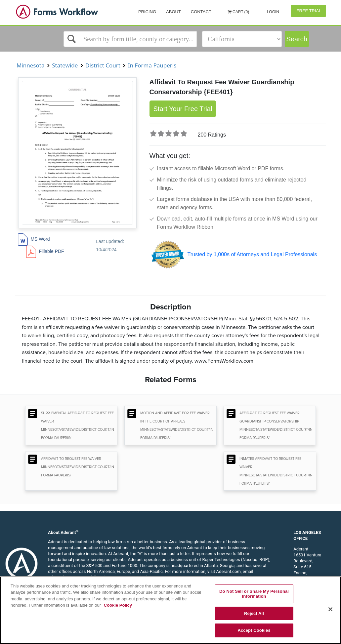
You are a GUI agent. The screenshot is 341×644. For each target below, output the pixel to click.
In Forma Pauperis (152, 65)
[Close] (330, 609)
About (173, 12)
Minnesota (31, 65)
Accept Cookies (254, 630)
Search (297, 39)
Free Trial (308, 11)
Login (272, 12)
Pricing (147, 12)
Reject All (254, 613)
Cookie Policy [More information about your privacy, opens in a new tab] (118, 605)
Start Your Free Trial (183, 109)
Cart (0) (239, 12)
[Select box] (130, 39)
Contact (201, 12)
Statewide (65, 65)
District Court (103, 65)
